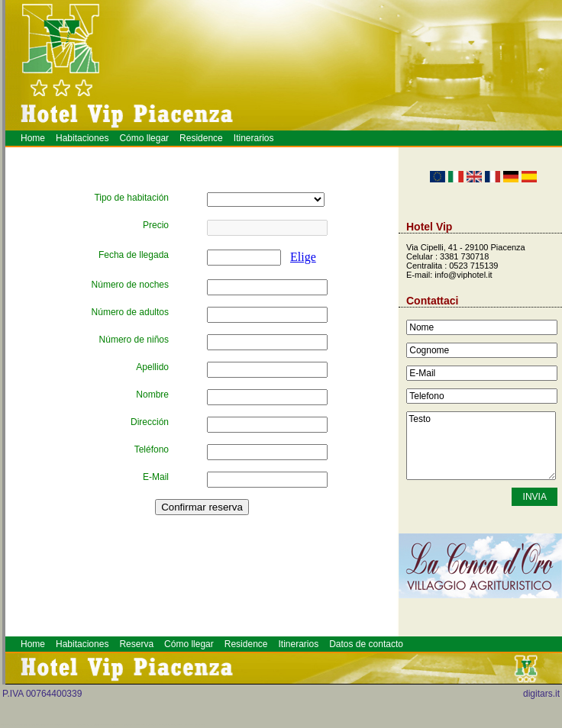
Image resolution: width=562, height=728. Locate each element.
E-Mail (156, 477)
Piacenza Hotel (187, 725)
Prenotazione (197, 725)
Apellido (152, 367)
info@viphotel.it (463, 275)
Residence (201, 138)
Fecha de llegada (134, 255)
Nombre (152, 395)
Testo (481, 446)
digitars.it (541, 694)
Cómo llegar (144, 138)
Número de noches (130, 285)
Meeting (194, 725)
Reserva (136, 644)
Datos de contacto (366, 644)
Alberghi (191, 725)
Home (33, 138)
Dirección (150, 422)
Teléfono (152, 449)
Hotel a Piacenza (202, 725)
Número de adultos (130, 312)
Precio (156, 225)
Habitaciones (82, 138)
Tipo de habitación (131, 198)
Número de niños (134, 340)
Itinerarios (254, 138)
